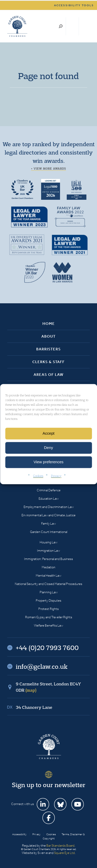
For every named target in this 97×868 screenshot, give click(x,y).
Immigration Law (48, 551)
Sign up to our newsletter (49, 785)
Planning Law (49, 592)
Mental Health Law (48, 576)
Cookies (38, 476)
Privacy (56, 476)
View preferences (49, 462)
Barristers (48, 349)
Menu (85, 26)
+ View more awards (48, 169)
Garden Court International (49, 532)
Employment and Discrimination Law (49, 507)
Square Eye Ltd (64, 853)
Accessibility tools (74, 5)
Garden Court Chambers (17, 26)
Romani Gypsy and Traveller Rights (49, 617)
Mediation (48, 567)
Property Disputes (48, 600)
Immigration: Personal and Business (48, 559)
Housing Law (48, 542)
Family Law (48, 523)
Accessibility (19, 834)
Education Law (49, 499)
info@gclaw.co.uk (42, 666)
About (48, 336)
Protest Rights (48, 609)
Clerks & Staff (48, 362)
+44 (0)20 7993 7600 (72, 26)
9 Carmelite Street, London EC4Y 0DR (48, 687)
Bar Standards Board (60, 846)
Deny (48, 448)
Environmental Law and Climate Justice (48, 515)
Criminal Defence (49, 490)
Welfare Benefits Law (48, 625)
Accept (49, 433)
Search (61, 26)
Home (49, 324)
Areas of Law (48, 375)
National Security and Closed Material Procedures (48, 584)
